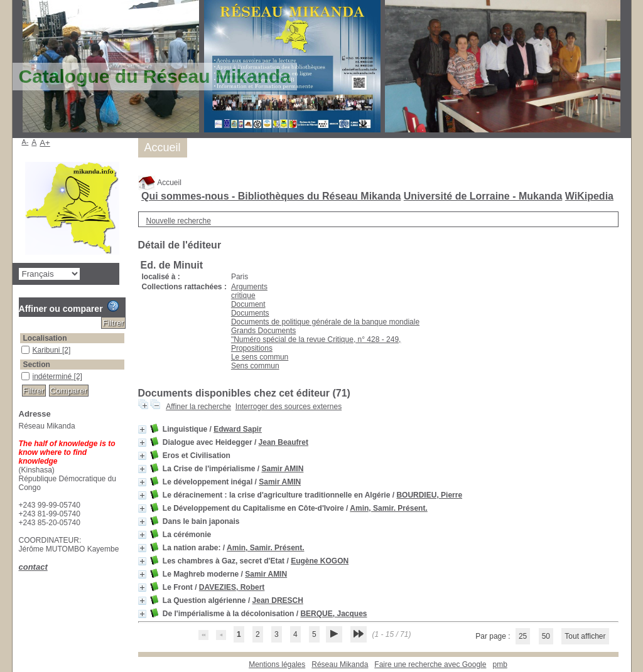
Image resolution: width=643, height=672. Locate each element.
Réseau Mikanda (340, 664)
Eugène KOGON (320, 561)
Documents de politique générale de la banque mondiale (325, 322)
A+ (45, 143)
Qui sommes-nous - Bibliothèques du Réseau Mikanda (271, 196)
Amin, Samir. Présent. (388, 508)
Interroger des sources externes (289, 407)
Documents (250, 313)
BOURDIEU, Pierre (429, 495)
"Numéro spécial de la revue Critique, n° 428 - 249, (316, 339)
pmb (500, 664)
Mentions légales (277, 664)
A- (25, 142)
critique (243, 296)
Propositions (252, 348)
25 (523, 636)
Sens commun (255, 366)
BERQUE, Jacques (333, 614)
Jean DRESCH (278, 600)
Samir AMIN (282, 469)
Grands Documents (263, 331)
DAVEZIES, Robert (232, 587)
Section (37, 365)
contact (33, 567)
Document (248, 304)
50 (546, 636)
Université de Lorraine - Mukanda (483, 196)
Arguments (249, 287)
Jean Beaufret (284, 442)
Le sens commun (260, 357)
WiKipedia (589, 196)
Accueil (160, 183)
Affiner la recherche (198, 407)
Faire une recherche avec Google (430, 664)
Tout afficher (585, 636)
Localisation (45, 338)
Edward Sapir (238, 429)
